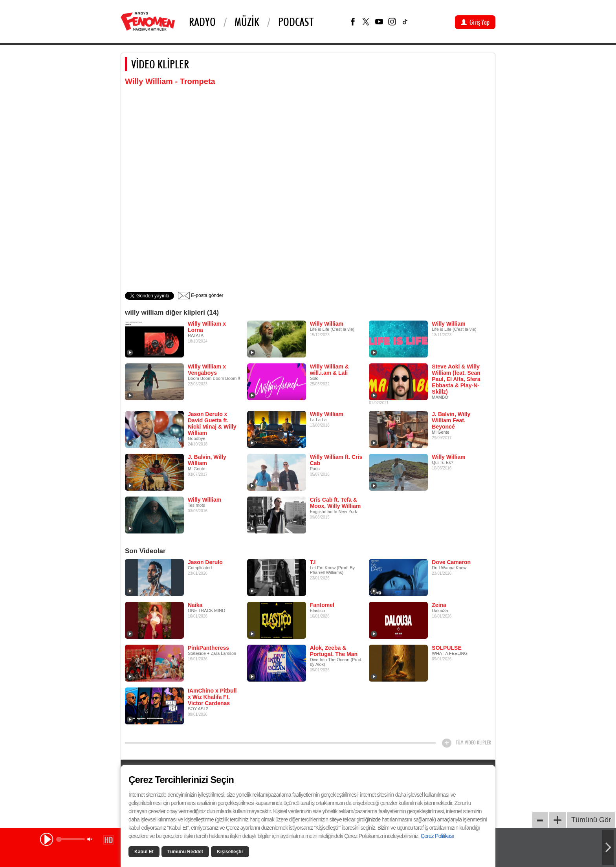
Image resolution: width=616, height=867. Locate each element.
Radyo (202, 22)
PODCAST (296, 22)
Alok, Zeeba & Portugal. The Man (334, 651)
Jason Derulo (205, 562)
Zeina (439, 605)
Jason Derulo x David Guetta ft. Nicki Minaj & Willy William (212, 423)
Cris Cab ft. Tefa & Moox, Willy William (335, 503)
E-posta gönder (201, 295)
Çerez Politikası (437, 836)
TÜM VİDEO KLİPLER (473, 742)
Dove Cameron (451, 562)
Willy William (327, 324)
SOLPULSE (446, 648)
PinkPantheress (208, 648)
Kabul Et (144, 852)
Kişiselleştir (230, 852)
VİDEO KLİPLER (160, 64)
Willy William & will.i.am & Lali (329, 370)
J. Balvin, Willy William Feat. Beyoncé (451, 420)
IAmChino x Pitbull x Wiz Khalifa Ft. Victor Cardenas (212, 697)
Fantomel (322, 605)
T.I (313, 562)
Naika (195, 605)
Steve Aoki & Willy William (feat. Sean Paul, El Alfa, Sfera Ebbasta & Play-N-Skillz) (456, 379)
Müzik (247, 22)
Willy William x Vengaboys (207, 370)
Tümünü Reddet (185, 852)
